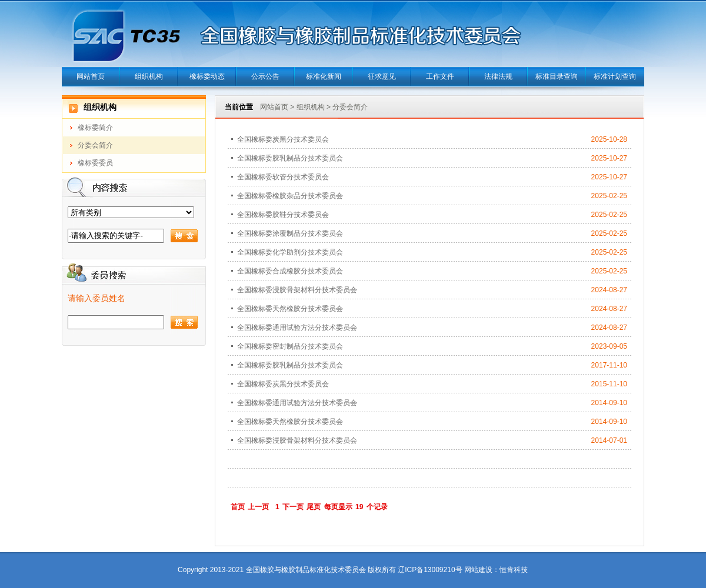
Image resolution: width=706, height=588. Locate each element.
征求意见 (382, 76)
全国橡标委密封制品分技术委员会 (290, 346)
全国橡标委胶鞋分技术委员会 (283, 215)
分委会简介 (95, 145)
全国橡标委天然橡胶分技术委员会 (290, 309)
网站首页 (91, 76)
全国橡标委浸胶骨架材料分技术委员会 (297, 290)
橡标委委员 (95, 163)
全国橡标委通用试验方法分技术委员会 (297, 328)
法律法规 (498, 76)
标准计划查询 (615, 76)
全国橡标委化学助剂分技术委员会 (290, 252)
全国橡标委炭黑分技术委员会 (283, 139)
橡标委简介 (95, 128)
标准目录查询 (557, 76)
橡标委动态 (207, 76)
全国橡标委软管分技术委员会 (283, 177)
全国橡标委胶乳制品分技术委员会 (290, 158)
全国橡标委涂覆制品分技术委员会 (290, 233)
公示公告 (265, 76)
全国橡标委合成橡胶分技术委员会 (290, 271)
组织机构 (149, 76)
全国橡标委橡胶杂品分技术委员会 (290, 196)
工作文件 (440, 76)
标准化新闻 (324, 76)
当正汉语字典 (528, 552)
